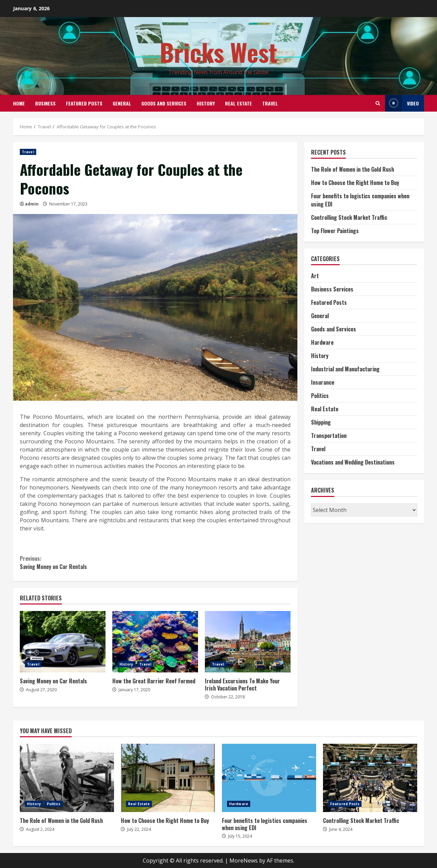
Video (402, 103)
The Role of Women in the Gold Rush (353, 169)
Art (315, 276)
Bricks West (219, 52)
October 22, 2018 (228, 697)
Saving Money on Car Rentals (87, 563)
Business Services (332, 289)
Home (19, 103)
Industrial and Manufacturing (345, 369)
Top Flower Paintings (335, 231)
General (122, 103)
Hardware (322, 342)
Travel (270, 103)
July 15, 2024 (240, 836)
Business (45, 103)
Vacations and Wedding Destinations (353, 462)
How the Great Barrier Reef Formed (155, 642)
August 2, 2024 (40, 829)
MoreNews (244, 860)
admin (32, 204)
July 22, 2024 (139, 829)
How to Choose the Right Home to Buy (355, 183)
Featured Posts (84, 103)
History (206, 103)
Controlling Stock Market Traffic (349, 217)
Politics (320, 396)
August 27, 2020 (41, 690)
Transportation (329, 436)
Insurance (323, 382)
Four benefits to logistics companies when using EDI (269, 778)
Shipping (321, 422)
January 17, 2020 (134, 690)
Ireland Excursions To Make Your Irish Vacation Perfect (248, 642)
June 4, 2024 (341, 829)
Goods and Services (164, 103)
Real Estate (238, 103)
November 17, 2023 (68, 204)
